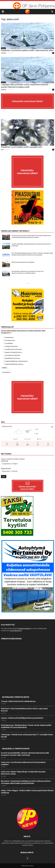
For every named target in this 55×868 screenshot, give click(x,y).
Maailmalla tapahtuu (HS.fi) (16, 749)
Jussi (2, 149)
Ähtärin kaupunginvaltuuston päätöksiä (23, 262)
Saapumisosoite (6, 468)
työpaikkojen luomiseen (12, 358)
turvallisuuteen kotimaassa (13, 349)
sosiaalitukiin (9, 343)
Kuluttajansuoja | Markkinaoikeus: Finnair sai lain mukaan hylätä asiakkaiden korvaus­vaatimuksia (26, 726)
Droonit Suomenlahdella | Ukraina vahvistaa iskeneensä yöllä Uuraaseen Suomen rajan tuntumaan (25, 754)
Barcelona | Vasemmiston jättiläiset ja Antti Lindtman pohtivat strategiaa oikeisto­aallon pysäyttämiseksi (26, 782)
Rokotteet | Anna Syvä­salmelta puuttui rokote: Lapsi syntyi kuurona (24, 710)
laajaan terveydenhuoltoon (13, 352)
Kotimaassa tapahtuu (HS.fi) (16, 697)
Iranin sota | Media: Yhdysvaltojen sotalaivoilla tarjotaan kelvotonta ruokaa (23, 773)
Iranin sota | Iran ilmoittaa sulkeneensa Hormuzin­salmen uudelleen (23, 763)
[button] (52, 12)
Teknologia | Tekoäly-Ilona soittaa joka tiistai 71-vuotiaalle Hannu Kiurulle (27, 736)
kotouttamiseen (10, 340)
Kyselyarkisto (6, 372)
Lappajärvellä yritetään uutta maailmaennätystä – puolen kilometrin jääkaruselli (25, 86)
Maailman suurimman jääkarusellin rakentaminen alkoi (27, 50)
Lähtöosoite (5, 461)
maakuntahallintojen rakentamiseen (16, 361)
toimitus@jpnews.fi (16, 631)
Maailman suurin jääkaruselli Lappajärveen (22, 147)
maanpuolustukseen (11, 346)
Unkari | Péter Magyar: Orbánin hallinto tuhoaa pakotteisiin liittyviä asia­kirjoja (27, 792)
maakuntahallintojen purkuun (14, 364)
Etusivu (3, 48)
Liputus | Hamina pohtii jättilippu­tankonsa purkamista (22, 718)
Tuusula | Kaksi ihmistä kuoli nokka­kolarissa (18, 701)
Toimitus (4, 53)
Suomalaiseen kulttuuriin (13, 355)
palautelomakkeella (24, 628)
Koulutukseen (9, 337)
